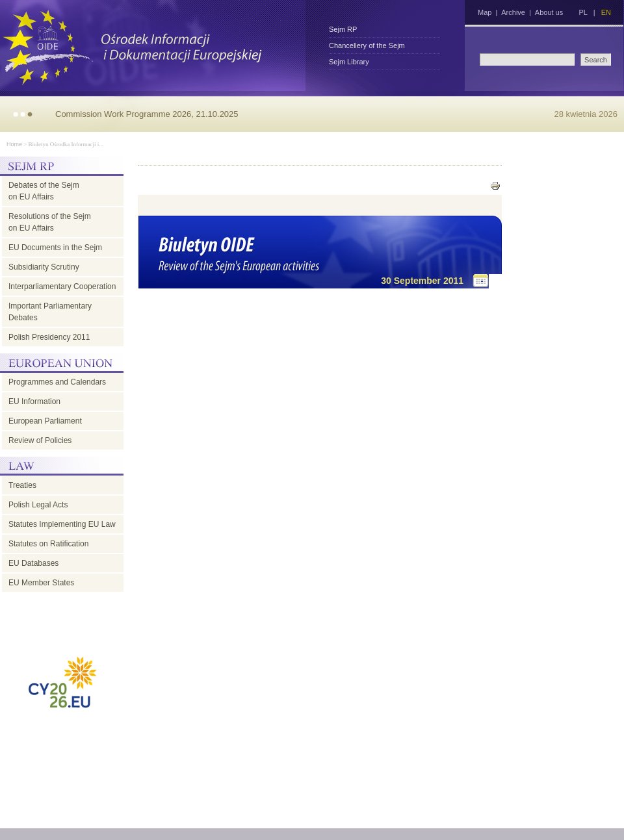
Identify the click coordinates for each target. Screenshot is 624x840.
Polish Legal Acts (38, 505)
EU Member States (41, 583)
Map (485, 12)
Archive (513, 12)
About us (549, 12)
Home (14, 144)
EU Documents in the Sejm (55, 248)
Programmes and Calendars (57, 382)
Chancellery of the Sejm (367, 45)
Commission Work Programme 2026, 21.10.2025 (147, 114)
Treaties (22, 485)
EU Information (34, 401)
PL (583, 12)
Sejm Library (349, 62)
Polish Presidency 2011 (49, 337)
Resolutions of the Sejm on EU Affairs (50, 222)
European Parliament (45, 421)
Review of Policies (40, 440)
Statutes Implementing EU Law (62, 524)
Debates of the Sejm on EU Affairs (44, 191)
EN (606, 12)
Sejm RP (343, 29)
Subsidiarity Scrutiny (44, 267)
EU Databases (33, 563)
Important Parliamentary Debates (50, 312)
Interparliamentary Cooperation (62, 286)
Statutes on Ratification (48, 544)
